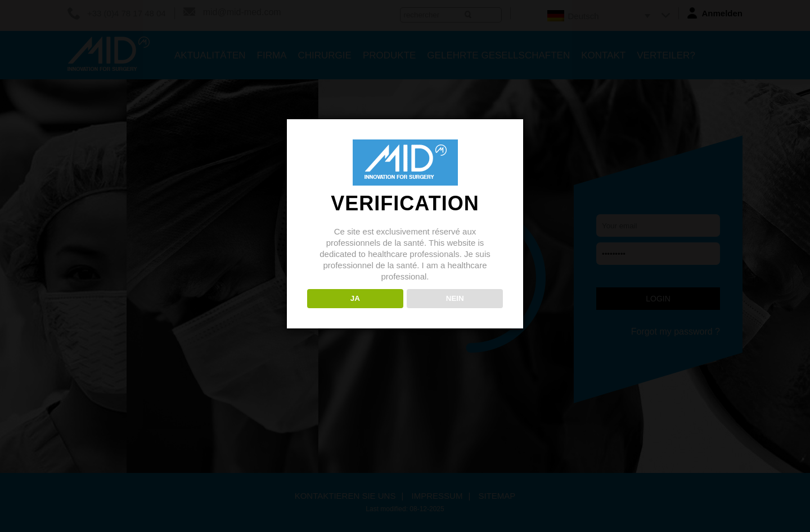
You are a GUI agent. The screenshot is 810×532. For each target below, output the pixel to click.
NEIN (455, 298)
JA (355, 298)
